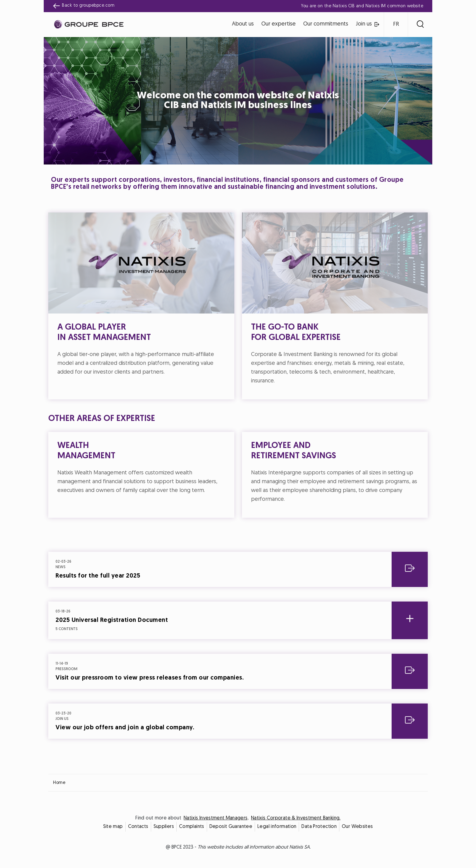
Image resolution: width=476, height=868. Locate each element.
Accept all (268, 488)
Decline (208, 488)
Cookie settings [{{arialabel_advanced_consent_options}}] (202, 380)
